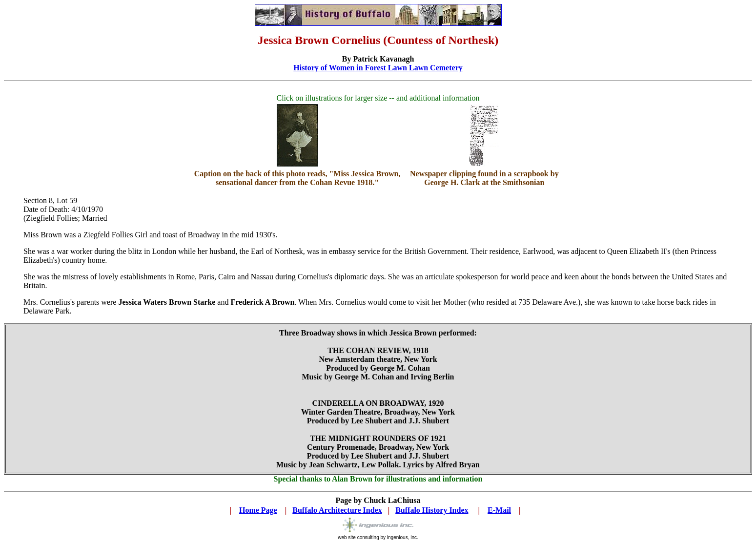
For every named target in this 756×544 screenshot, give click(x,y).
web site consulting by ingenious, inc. (378, 535)
